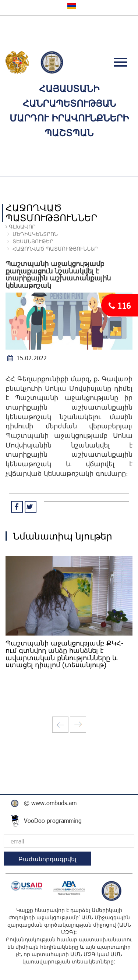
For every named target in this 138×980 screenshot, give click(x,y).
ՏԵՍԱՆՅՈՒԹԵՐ (33, 241)
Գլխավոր (22, 227)
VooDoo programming (53, 820)
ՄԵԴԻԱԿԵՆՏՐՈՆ (34, 234)
